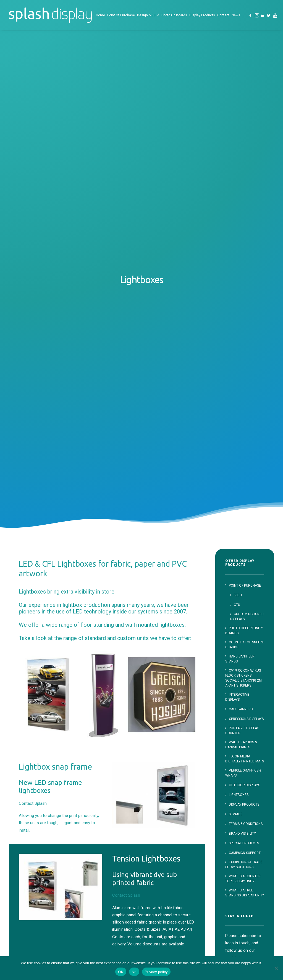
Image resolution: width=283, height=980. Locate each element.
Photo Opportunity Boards (170, 923)
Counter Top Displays (179, 888)
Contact (223, 15)
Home (100, 15)
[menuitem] (100, 15)
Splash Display (168, 854)
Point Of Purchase (121, 15)
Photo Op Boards (174, 15)
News (236, 15)
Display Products (202, 15)
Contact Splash (38, 381)
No (134, 972)
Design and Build (169, 911)
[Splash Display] (50, 15)
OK (121, 972)
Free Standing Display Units (177, 875)
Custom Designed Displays (173, 899)
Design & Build (148, 15)
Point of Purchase (171, 864)
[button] (251, 15)
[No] (276, 968)
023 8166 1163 (239, 853)
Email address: (245, 622)
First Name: (236, 594)
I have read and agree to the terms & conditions (243, 648)
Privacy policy (156, 972)
